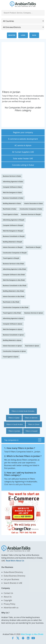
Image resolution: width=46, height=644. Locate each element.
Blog (34, 35)
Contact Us (8, 593)
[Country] (23, 21)
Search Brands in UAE (13, 583)
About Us (8, 597)
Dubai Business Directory (14, 576)
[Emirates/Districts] (23, 27)
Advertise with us (11, 608)
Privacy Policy (9, 604)
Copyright (8, 600)
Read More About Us (15, 561)
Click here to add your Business (18, 484)
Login (23, 35)
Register (12, 35)
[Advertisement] (23, 67)
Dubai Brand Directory (13, 572)
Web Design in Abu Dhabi (32, 634)
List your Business (11, 579)
